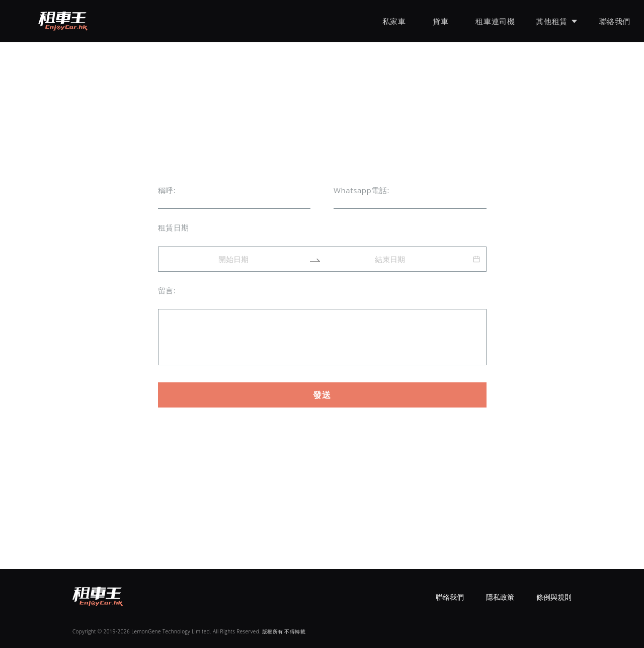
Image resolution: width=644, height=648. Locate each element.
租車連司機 (495, 21)
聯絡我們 (615, 21)
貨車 (440, 21)
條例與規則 (554, 597)
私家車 (394, 21)
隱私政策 (500, 597)
